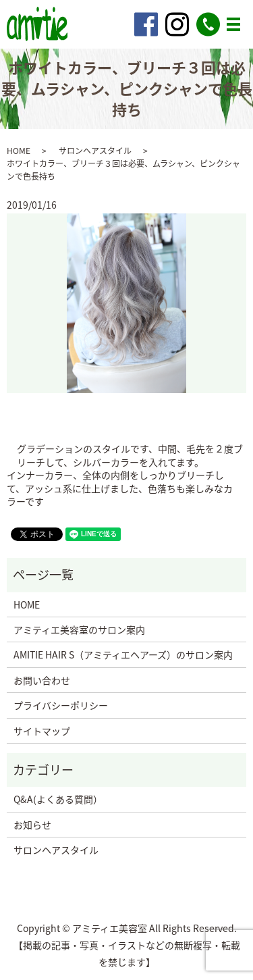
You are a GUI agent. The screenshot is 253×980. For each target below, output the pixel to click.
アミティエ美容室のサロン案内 (79, 629)
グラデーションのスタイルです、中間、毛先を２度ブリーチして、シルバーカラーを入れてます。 (130, 456)
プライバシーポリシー (61, 705)
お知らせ (32, 825)
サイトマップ (42, 731)
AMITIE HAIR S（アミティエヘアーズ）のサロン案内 (123, 654)
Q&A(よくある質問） (58, 799)
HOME (19, 151)
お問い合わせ (42, 680)
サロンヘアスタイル (95, 151)
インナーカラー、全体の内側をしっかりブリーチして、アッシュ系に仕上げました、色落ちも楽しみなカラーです (120, 488)
